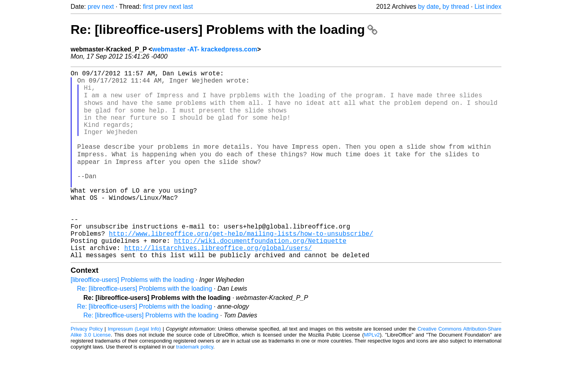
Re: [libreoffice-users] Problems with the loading (224, 30)
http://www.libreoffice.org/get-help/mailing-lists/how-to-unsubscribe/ (241, 268)
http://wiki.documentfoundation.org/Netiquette (260, 276)
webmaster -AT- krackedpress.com (205, 49)
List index (488, 7)
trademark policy (195, 386)
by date (428, 7)
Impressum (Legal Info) (134, 368)
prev (94, 7)
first (148, 7)
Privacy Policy (87, 368)
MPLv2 (372, 374)
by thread (456, 7)
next (108, 7)
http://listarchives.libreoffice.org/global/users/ (218, 285)
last (188, 7)
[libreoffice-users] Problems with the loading (132, 319)
